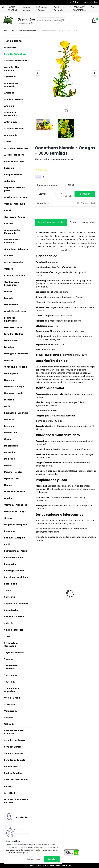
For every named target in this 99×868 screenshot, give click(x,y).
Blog (93, 7)
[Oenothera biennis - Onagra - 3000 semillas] (66, 69)
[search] (62, 21)
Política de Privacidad (59, 9)
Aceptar (52, 859)
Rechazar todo (33, 859)
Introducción (9, 31)
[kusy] (60, 194)
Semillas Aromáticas (27, 31)
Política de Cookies (42, 9)
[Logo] (20, 20)
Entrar (76, 2)
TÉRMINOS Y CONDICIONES (79, 9)
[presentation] (38, 73)
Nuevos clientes (90, 2)
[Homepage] (3, 7)
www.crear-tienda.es (60, 865)
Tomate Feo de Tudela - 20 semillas (49, 591)
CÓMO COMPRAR (12, 9)
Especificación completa (51, 222)
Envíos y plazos (26, 9)
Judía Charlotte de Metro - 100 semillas (82, 591)
